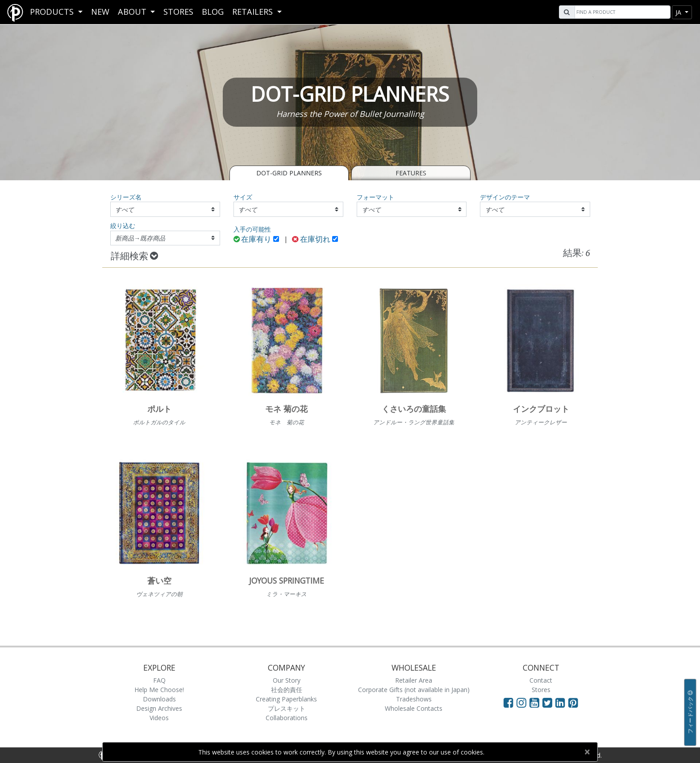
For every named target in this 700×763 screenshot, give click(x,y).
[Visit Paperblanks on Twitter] (549, 702)
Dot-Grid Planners (289, 173)
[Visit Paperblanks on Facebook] (508, 702)
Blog (213, 12)
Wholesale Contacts (414, 708)
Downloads (159, 699)
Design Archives (159, 708)
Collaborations (287, 718)
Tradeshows (414, 699)
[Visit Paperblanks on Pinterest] (573, 702)
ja (679, 12)
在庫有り (253, 240)
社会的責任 (287, 690)
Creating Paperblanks (286, 699)
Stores (178, 12)
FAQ (159, 680)
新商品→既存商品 (140, 238)
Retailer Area (414, 680)
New (100, 12)
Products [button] (53, 12)
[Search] (621, 12)
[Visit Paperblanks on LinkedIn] (562, 702)
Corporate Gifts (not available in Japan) (414, 690)
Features (411, 173)
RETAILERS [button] (254, 12)
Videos (159, 718)
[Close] (587, 752)
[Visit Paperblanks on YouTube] (536, 702)
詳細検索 (134, 257)
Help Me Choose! (159, 690)
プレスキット (287, 708)
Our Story (287, 680)
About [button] (133, 12)
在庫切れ (311, 240)
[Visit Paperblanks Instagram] (521, 702)
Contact (541, 680)
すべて (125, 209)
